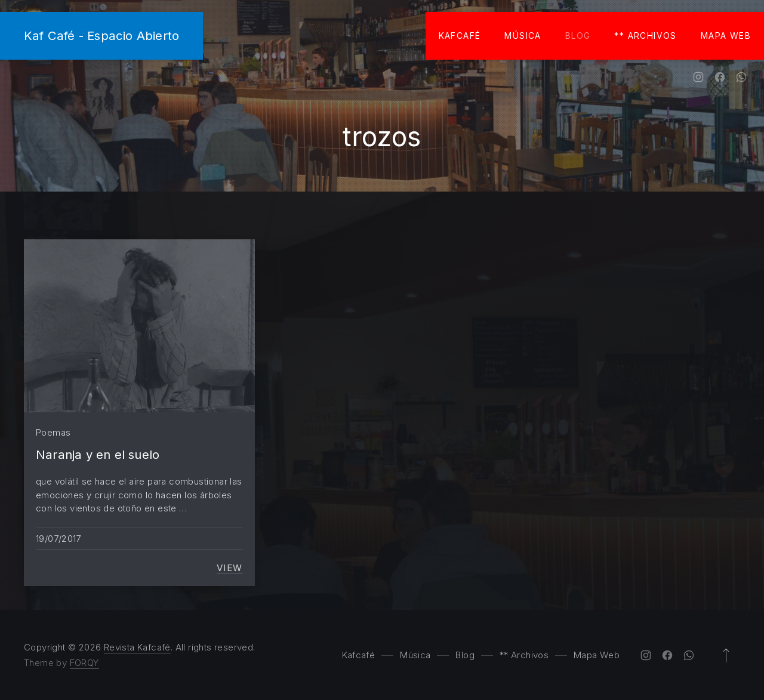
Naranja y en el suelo (98, 454)
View (230, 568)
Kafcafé (460, 36)
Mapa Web (726, 36)
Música (523, 36)
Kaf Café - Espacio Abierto (101, 36)
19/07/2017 (58, 539)
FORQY (84, 663)
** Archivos (645, 36)
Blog (578, 36)
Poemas (53, 432)
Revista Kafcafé (137, 647)
